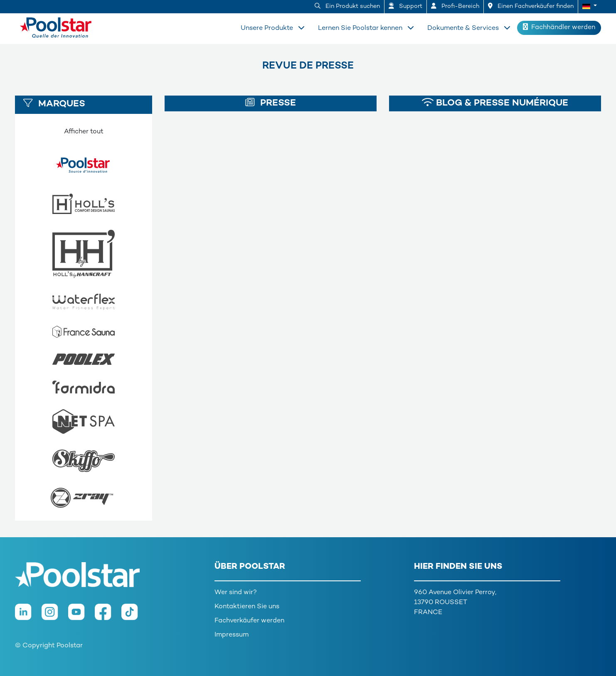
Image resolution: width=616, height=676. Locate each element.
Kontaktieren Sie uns (247, 607)
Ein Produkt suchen (347, 6)
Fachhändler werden (559, 27)
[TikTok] (134, 616)
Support (405, 6)
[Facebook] (108, 616)
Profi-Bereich (455, 6)
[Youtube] (81, 616)
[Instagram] (55, 616)
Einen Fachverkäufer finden (531, 6)
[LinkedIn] (28, 616)
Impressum (232, 635)
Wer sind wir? (236, 593)
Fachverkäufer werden (249, 621)
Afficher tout (84, 132)
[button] (590, 7)
